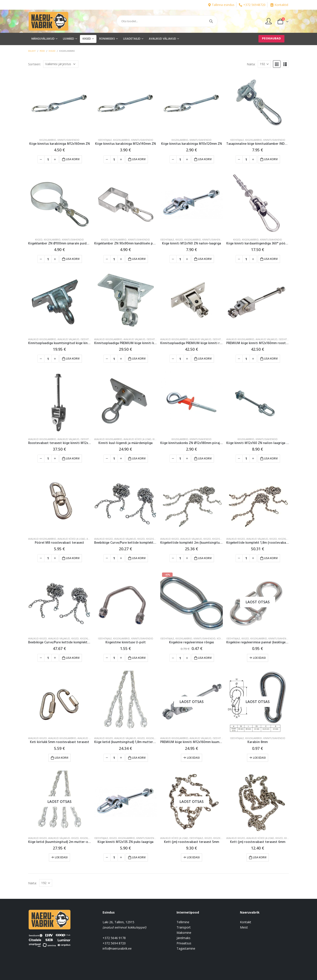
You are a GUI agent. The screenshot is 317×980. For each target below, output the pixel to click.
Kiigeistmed (153, 539)
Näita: (251, 64)
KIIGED (87, 39)
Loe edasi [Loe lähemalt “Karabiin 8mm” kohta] (259, 758)
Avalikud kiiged (104, 539)
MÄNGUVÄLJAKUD (43, 39)
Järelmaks (183, 938)
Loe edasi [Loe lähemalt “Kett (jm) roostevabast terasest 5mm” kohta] (193, 857)
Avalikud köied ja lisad (137, 439)
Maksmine (184, 933)
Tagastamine (186, 948)
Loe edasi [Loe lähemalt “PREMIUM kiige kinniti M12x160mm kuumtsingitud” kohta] (193, 758)
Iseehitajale (105, 140)
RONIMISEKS (107, 39)
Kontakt (246, 922)
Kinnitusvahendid (68, 140)
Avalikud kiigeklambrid (42, 339)
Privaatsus (184, 943)
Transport (184, 927)
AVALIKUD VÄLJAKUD (162, 39)
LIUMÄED (69, 39)
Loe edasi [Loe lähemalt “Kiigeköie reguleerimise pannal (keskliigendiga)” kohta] (259, 658)
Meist (244, 927)
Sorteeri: (34, 64)
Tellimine (183, 922)
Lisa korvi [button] (73, 159)
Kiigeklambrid (48, 140)
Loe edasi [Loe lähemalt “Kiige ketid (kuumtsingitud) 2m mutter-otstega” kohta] (61, 857)
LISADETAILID (132, 39)
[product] (59, 103)
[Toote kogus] (48, 159)
